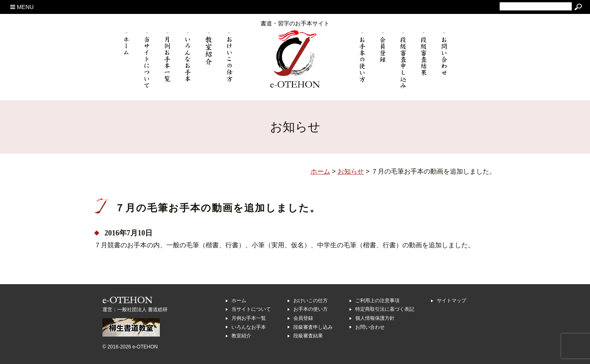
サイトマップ (452, 301)
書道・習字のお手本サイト (295, 23)
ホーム (239, 301)
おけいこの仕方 (311, 301)
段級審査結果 (308, 336)
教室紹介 (241, 336)
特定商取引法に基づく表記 (385, 309)
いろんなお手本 (249, 327)
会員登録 (303, 318)
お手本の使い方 (311, 309)
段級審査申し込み (313, 327)
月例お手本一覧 (249, 318)
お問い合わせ (370, 327)
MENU (22, 7)
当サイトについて (251, 309)
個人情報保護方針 (375, 318)
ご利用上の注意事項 (377, 301)
